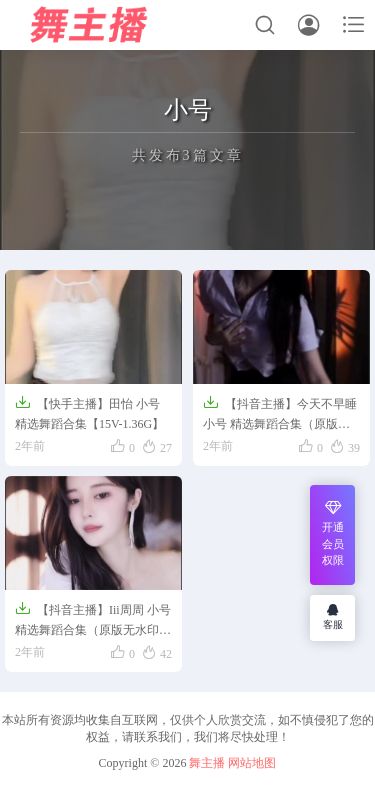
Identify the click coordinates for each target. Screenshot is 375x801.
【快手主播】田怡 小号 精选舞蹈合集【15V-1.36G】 (89, 412)
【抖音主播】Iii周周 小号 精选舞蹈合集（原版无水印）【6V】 (93, 621)
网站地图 (252, 763)
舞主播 (207, 763)
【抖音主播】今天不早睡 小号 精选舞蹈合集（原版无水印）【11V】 (280, 415)
